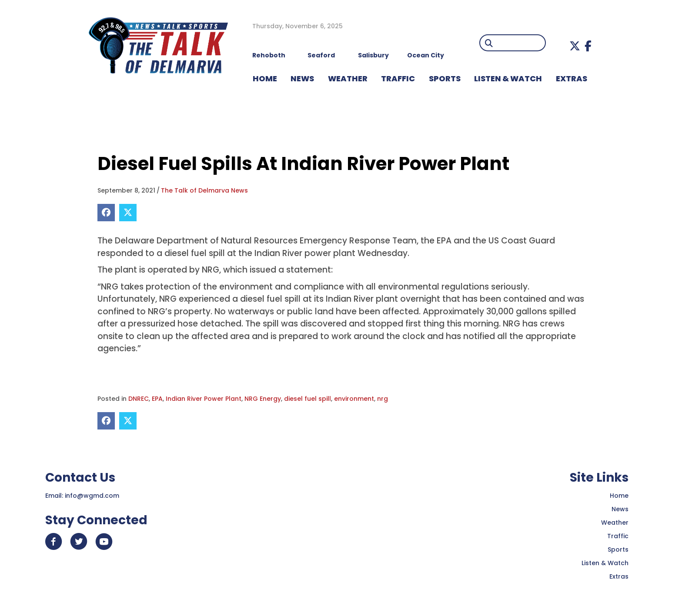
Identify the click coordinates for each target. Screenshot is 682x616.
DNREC (139, 399)
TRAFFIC (398, 78)
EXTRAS (572, 78)
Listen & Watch (605, 563)
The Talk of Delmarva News (204, 190)
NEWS (302, 78)
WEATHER (348, 78)
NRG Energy (263, 399)
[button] (575, 46)
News (620, 509)
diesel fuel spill (308, 399)
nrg (383, 399)
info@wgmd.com (92, 496)
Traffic (618, 536)
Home (619, 496)
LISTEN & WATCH (508, 78)
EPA (157, 399)
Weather (615, 523)
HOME (265, 78)
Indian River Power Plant (204, 399)
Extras (619, 576)
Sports (445, 78)
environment (354, 399)
